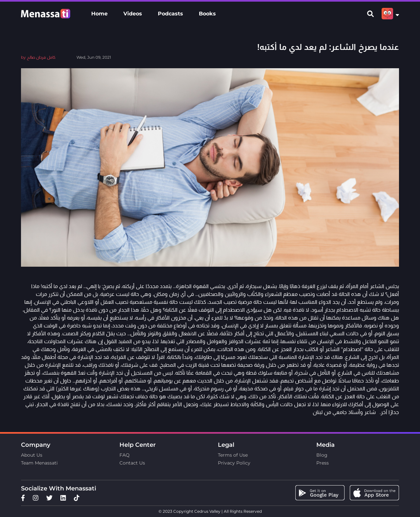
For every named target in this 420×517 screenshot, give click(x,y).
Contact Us (132, 463)
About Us (32, 455)
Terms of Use (233, 455)
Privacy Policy (234, 463)
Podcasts (170, 14)
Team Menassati (39, 463)
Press (323, 463)
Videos (133, 14)
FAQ (125, 455)
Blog (322, 455)
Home (99, 14)
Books (207, 14)
